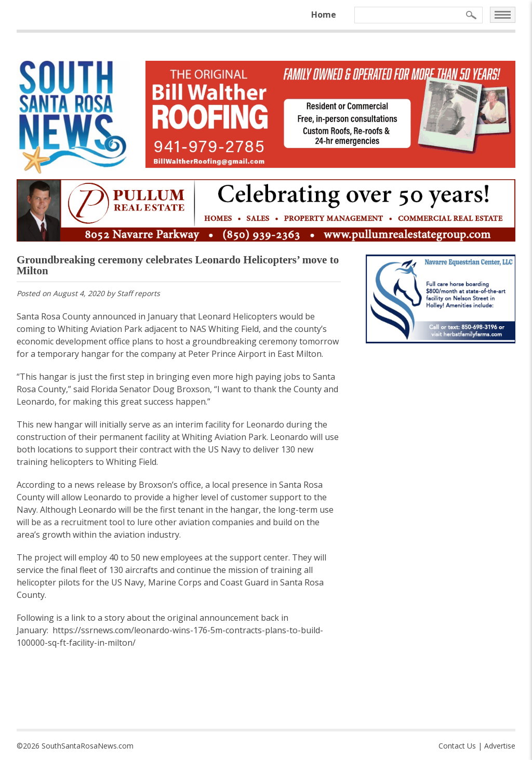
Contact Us (457, 746)
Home (324, 15)
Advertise (500, 746)
